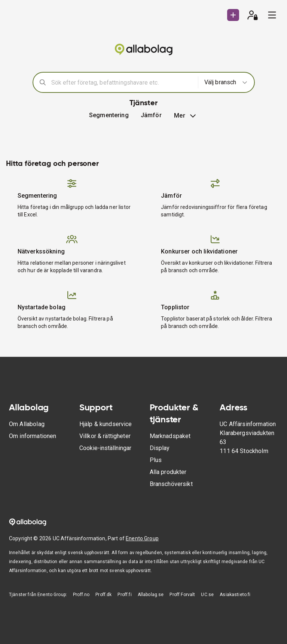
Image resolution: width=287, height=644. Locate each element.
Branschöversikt (171, 484)
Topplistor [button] (175, 307)
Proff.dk (103, 595)
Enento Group (142, 538)
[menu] (272, 15)
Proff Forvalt (182, 595)
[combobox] (122, 82)
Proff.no (81, 595)
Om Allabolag (27, 424)
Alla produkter (168, 472)
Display (160, 448)
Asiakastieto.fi (235, 595)
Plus (156, 460)
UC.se (207, 595)
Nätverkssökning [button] (41, 251)
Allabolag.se (151, 595)
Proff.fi (124, 595)
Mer (186, 116)
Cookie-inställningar (105, 448)
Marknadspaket (170, 436)
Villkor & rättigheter (105, 436)
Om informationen (33, 436)
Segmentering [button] (109, 115)
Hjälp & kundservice (106, 424)
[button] (151, 115)
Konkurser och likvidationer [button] (199, 251)
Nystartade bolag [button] (42, 307)
